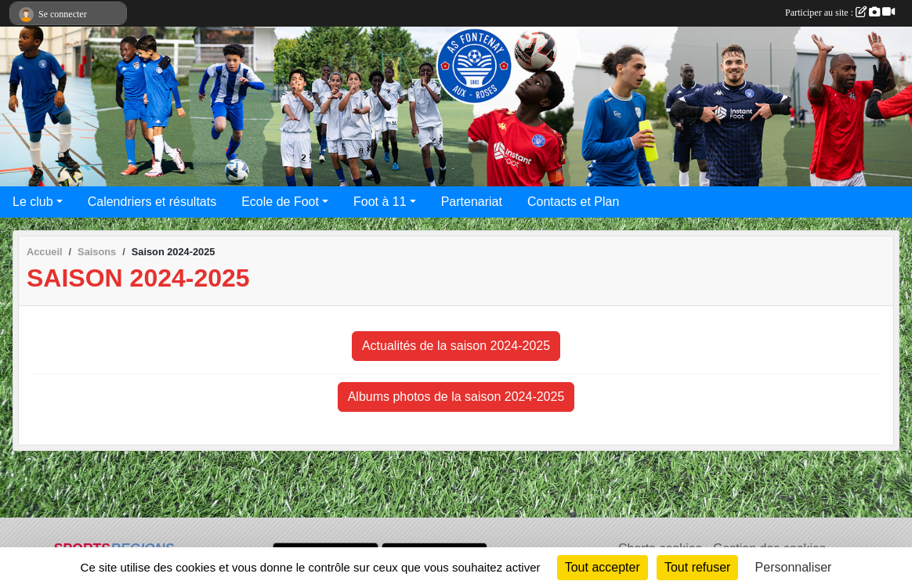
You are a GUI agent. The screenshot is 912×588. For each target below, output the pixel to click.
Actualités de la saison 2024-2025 (456, 346)
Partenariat (472, 202)
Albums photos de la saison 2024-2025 (456, 397)
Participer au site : (840, 13)
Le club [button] (33, 202)
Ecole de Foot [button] (280, 202)
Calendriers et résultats (152, 202)
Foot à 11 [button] (380, 202)
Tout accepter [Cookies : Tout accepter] (603, 567)
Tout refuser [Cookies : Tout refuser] (697, 567)
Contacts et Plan (573, 202)
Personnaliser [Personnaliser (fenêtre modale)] (794, 567)
